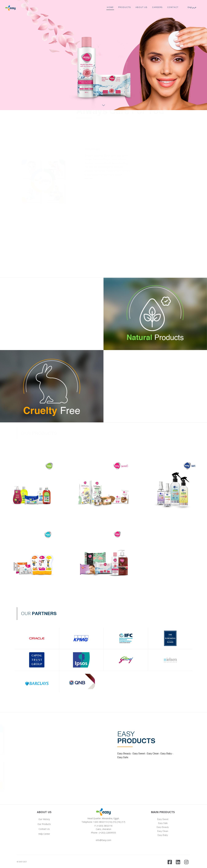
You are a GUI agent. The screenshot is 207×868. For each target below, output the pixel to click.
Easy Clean (163, 831)
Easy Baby (163, 835)
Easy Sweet (163, 819)
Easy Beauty (163, 827)
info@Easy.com (103, 840)
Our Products (44, 824)
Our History (44, 819)
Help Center (44, 834)
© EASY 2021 (22, 862)
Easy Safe (163, 823)
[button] (102, 485)
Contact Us (44, 829)
